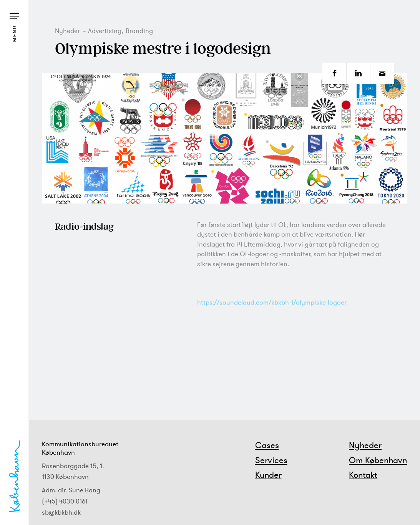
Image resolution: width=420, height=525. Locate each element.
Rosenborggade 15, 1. (73, 466)
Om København (378, 460)
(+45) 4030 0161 (65, 501)
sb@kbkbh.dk (61, 512)
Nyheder (67, 31)
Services (271, 460)
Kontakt (363, 475)
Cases (267, 445)
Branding (139, 31)
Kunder (268, 475)
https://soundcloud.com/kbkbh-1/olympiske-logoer (272, 313)
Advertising (105, 31)
